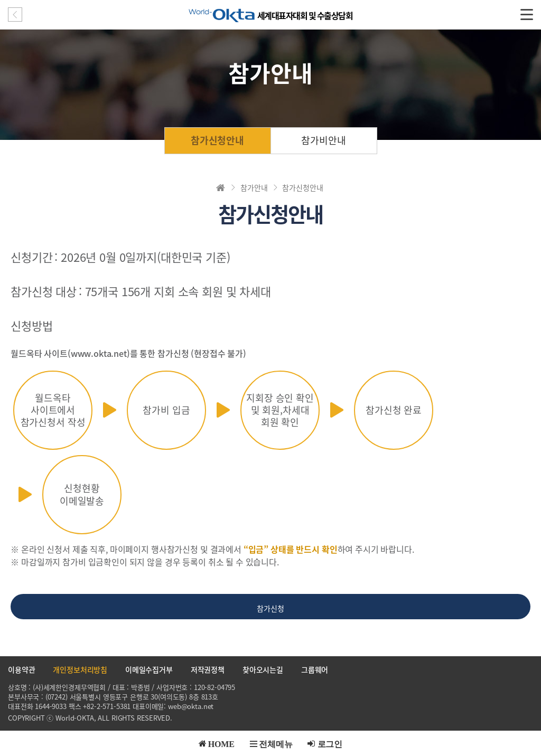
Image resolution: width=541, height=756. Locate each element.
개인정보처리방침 (80, 669)
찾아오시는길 (263, 669)
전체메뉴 (276, 743)
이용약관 (21, 669)
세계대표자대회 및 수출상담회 (305, 15)
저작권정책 (208, 669)
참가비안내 (323, 140)
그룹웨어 (315, 669)
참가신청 (270, 608)
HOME (221, 743)
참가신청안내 (217, 140)
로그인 (330, 743)
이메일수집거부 (149, 669)
